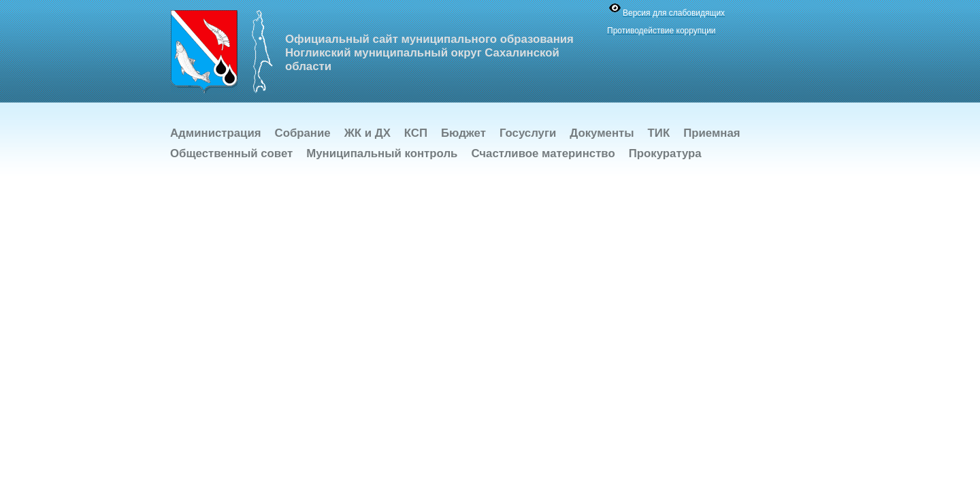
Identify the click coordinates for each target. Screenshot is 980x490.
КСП (416, 133)
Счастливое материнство (543, 153)
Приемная (712, 133)
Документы (602, 133)
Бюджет (463, 133)
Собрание (303, 133)
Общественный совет (231, 153)
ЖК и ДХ (367, 133)
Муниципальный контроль (382, 153)
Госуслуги (528, 133)
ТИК (659, 133)
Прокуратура (665, 153)
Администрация (216, 133)
